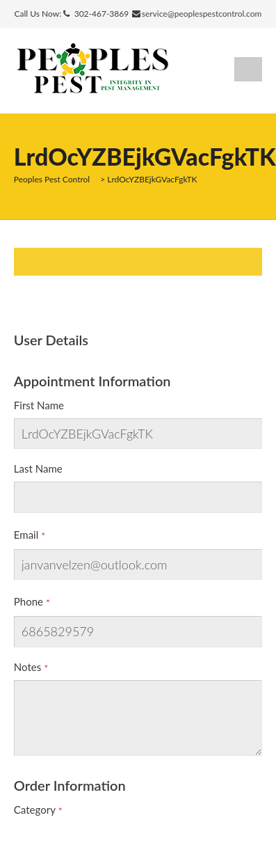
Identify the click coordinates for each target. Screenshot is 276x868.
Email (26, 535)
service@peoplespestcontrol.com (202, 14)
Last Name (38, 468)
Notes (27, 667)
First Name (39, 405)
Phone (29, 601)
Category (35, 810)
